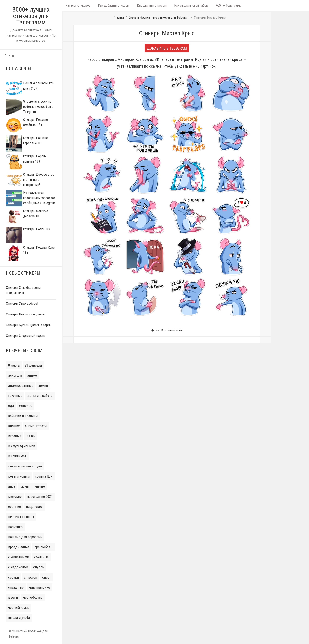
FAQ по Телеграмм (224, 5)
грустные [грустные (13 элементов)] (15, 396)
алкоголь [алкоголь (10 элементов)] (15, 375)
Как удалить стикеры (149, 5)
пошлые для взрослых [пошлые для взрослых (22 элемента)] (25, 537)
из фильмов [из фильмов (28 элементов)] (17, 456)
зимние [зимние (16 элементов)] (14, 426)
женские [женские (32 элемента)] (26, 406)
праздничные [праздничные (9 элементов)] (19, 547)
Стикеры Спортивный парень (26, 336)
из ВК (160, 330)
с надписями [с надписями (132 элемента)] (18, 567)
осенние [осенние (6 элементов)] (14, 507)
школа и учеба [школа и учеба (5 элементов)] (19, 618)
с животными (174, 330)
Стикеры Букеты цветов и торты (29, 325)
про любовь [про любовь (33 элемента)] (43, 547)
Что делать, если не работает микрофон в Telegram (38, 107)
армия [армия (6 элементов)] (43, 385)
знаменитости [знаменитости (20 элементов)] (36, 426)
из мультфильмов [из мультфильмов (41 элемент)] (22, 446)
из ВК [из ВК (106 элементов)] (31, 436)
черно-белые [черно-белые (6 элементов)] (33, 597)
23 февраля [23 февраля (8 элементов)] (33, 365)
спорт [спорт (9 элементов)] (46, 577)
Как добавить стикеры (112, 5)
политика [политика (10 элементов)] (15, 527)
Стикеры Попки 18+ (37, 229)
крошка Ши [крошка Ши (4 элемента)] (44, 476)
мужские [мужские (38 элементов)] (15, 496)
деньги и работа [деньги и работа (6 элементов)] (40, 396)
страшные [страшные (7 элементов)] (16, 587)
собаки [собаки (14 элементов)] (14, 577)
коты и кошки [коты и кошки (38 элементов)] (19, 476)
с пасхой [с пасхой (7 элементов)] (31, 577)
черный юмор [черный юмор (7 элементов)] (19, 607)
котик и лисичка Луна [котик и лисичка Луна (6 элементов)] (25, 466)
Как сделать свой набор (188, 5)
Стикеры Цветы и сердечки (25, 314)
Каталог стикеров (77, 5)
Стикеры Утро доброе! (22, 304)
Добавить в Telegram (167, 48)
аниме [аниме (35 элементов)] (32, 375)
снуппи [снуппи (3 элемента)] (39, 567)
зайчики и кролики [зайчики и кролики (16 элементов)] (23, 416)
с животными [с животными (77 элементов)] (19, 557)
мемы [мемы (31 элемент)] (25, 486)
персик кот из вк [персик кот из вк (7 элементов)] (21, 517)
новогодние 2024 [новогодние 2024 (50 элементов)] (40, 496)
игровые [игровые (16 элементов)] (15, 436)
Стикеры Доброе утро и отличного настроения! (39, 180)
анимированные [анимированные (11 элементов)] (21, 385)
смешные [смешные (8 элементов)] (41, 557)
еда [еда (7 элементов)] (11, 406)
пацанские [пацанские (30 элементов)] (34, 507)
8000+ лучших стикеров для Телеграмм (31, 16)
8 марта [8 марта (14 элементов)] (14, 365)
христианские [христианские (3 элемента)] (39, 587)
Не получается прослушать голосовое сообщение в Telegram (39, 198)
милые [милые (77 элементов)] (40, 486)
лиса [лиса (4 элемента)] (12, 486)
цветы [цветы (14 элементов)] (13, 597)
